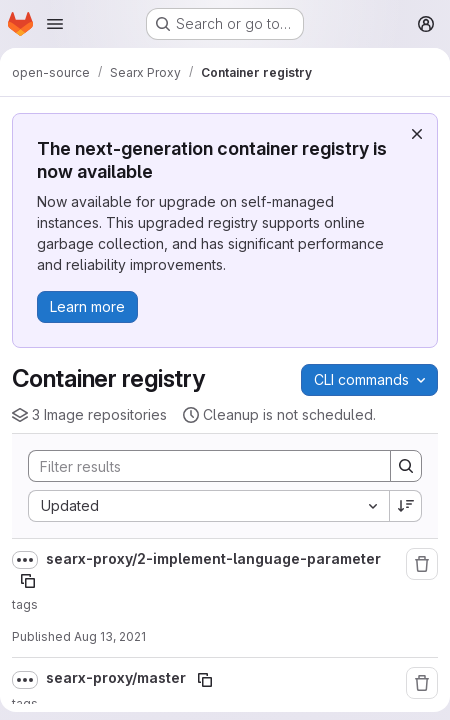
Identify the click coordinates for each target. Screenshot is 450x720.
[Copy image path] (28, 581)
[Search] (199, 466)
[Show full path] (25, 560)
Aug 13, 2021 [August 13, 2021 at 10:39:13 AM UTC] (110, 636)
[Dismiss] (417, 134)
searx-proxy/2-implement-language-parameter (213, 558)
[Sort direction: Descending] (406, 506)
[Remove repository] (422, 564)
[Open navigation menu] (55, 24)
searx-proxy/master (117, 677)
